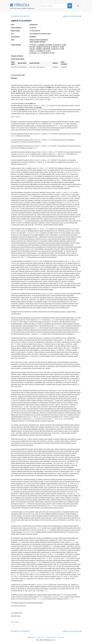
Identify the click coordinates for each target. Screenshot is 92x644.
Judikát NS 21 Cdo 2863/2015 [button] (72, 16)
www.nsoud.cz (15, 622)
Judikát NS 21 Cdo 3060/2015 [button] (20, 16)
